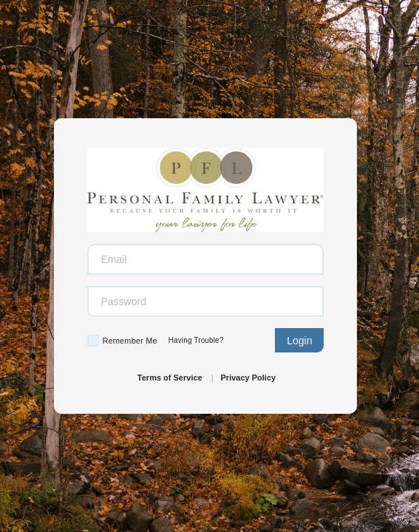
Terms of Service (170, 378)
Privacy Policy (249, 378)
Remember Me (129, 341)
